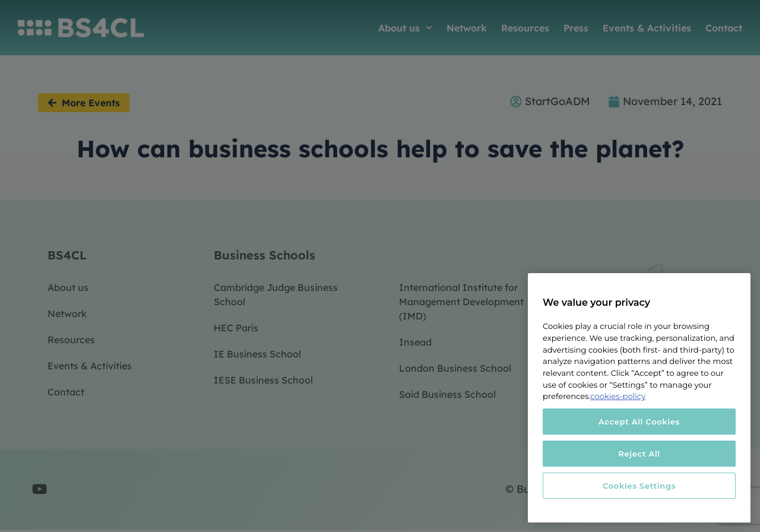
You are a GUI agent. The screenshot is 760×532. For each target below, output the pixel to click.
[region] (639, 398)
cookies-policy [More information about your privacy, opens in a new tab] (618, 396)
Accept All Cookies (639, 422)
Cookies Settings (639, 486)
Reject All (639, 454)
